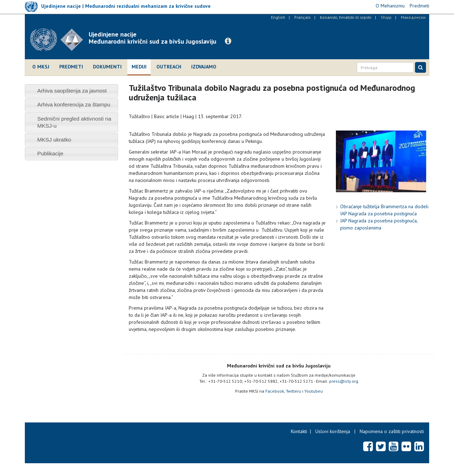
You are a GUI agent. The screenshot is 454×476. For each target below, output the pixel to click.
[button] (228, 41)
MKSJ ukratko (54, 140)
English (278, 17)
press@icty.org (344, 381)
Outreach (169, 67)
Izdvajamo (204, 67)
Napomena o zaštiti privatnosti (392, 431)
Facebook (275, 391)
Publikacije (50, 153)
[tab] (71, 91)
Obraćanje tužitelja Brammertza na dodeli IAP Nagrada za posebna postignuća (384, 210)
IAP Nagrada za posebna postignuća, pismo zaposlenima (379, 224)
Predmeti (71, 67)
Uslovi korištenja (333, 431)
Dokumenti (107, 67)
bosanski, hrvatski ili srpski (346, 17)
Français (303, 17)
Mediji (139, 67)
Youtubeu (314, 391)
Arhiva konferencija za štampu (74, 104)
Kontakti (299, 431)
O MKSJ (41, 67)
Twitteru (294, 391)
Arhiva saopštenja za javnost (72, 91)
